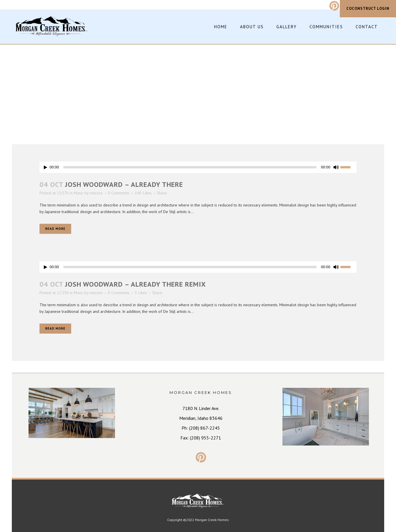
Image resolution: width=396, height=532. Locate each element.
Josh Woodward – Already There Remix (135, 284)
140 (143, 193)
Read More (55, 229)
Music (79, 193)
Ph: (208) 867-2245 (201, 428)
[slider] (190, 167)
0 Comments (119, 193)
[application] (198, 167)
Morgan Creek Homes (212, 520)
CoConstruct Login (368, 9)
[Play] (46, 167)
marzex (96, 193)
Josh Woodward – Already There (124, 184)
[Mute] (336, 167)
